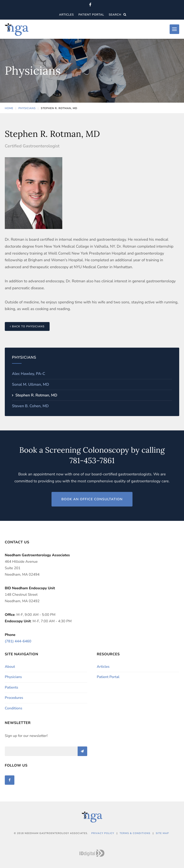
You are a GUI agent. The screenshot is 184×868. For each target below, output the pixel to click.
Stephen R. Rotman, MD (36, 395)
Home (9, 108)
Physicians (27, 108)
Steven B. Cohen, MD (30, 406)
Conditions (14, 708)
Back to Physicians (27, 326)
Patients (11, 688)
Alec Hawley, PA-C (29, 374)
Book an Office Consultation (92, 499)
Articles (66, 15)
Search (118, 15)
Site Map (162, 833)
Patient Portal (91, 15)
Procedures (14, 698)
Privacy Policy (103, 833)
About (10, 667)
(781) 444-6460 (18, 641)
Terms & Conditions (135, 833)
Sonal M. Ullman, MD (31, 384)
